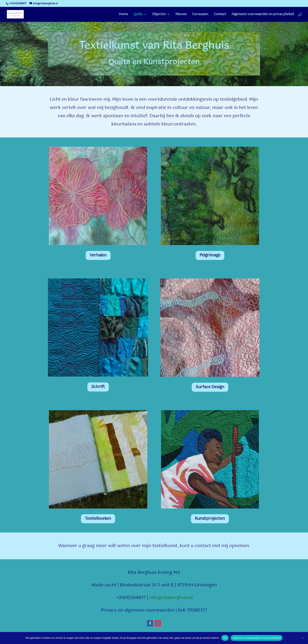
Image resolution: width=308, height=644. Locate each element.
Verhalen (98, 255)
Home (123, 15)
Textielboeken (98, 519)
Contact (220, 15)
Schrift (98, 387)
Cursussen (200, 15)
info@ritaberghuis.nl (171, 598)
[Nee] (303, 638)
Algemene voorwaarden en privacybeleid (263, 15)
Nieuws (181, 15)
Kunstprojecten (210, 519)
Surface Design (210, 387)
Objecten (159, 15)
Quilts (138, 15)
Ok (225, 638)
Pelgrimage (210, 255)
